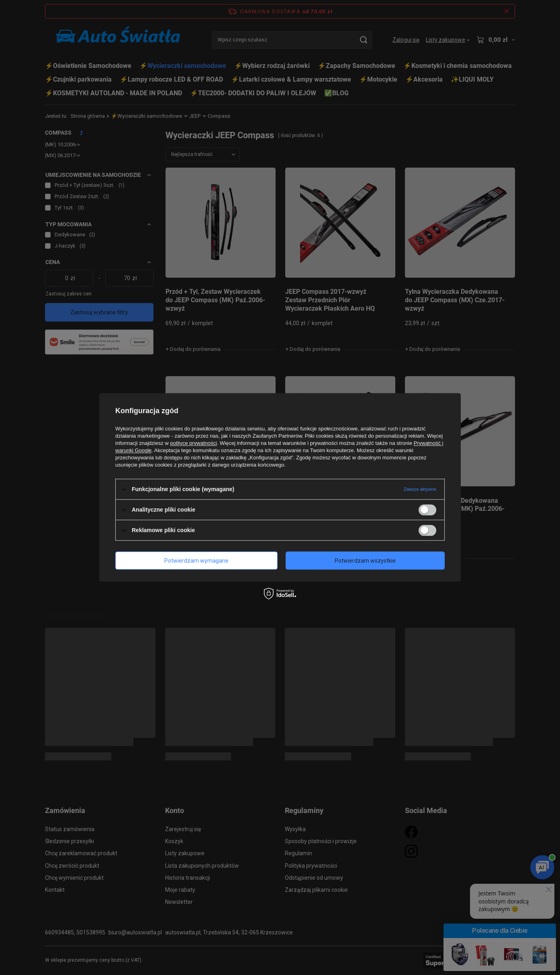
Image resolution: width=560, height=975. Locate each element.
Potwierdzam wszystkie (365, 561)
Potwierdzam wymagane (196, 561)
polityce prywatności (194, 443)
